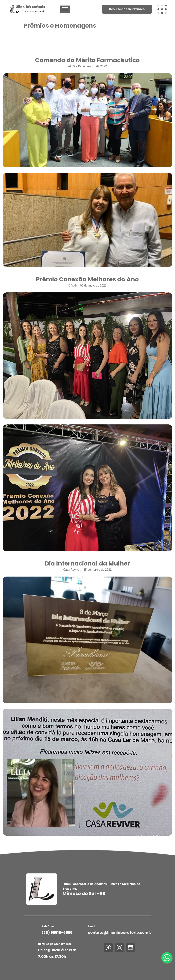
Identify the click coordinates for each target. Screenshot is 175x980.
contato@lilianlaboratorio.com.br (121, 932)
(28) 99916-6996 (57, 932)
